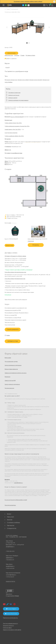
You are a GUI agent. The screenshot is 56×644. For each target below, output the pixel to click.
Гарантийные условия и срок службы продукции (16, 300)
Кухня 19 (8, 67)
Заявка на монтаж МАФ (10, 381)
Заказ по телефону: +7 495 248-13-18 (14, 215)
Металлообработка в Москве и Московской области (17, 313)
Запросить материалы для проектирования (18, 100)
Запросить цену (11, 53)
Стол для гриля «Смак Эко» (11, 133)
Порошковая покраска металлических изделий (15, 320)
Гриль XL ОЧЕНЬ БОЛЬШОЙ (17, 117)
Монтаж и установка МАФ (11, 315)
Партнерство (11, 525)
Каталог (9, 514)
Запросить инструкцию (14, 95)
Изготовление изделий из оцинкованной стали (16, 308)
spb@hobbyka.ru (10, 558)
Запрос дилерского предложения (12, 384)
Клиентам (10, 520)
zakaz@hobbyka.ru (18, 483)
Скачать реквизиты (13, 329)
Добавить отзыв (13, 341)
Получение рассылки (9, 388)
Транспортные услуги (10, 322)
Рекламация (7, 377)
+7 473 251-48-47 (10, 577)
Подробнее (8, 295)
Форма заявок (8, 358)
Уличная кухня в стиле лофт (36, 80)
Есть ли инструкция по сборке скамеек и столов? (16, 500)
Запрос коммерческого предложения (13, 365)
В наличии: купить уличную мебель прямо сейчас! (28, 2)
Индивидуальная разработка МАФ (13, 310)
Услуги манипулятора (10, 325)
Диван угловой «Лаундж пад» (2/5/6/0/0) (37, 239)
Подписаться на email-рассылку (10, 618)
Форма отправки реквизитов (11, 369)
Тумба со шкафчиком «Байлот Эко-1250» (14, 136)
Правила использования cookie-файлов (12, 630)
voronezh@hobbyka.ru (11, 575)
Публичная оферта (7, 628)
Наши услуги (10, 517)
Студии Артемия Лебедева (13, 596)
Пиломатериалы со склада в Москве (13, 318)
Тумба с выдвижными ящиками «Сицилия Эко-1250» (17, 126)
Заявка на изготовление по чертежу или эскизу (16, 373)
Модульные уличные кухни (11, 80)
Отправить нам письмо (11, 218)
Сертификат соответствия (14, 93)
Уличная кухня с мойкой (23, 80)
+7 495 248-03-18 (10, 551)
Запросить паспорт (13, 98)
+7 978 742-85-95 (10, 568)
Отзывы (22, 55)
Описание (17, 55)
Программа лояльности (8, 626)
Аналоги (14, 223)
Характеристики (9, 55)
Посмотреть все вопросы (10, 505)
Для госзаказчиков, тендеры (11, 362)
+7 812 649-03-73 (10, 560)
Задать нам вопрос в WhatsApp (13, 217)
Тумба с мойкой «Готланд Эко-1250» (13, 123)
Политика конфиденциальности (10, 624)
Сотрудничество (12, 528)
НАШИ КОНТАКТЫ (10, 582)
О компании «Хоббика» (14, 523)
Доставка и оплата (30, 55)
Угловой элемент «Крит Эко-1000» (13, 129)
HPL (10, 150)
